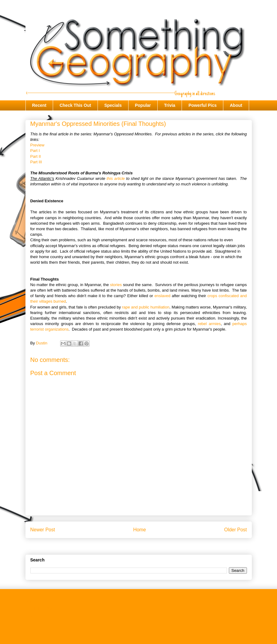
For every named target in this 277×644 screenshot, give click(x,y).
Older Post (236, 530)
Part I (35, 151)
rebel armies (209, 324)
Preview (37, 145)
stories (116, 285)
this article (115, 178)
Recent (39, 105)
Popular (143, 105)
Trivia (170, 105)
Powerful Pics (202, 105)
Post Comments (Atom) (151, 545)
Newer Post (43, 530)
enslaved (162, 296)
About (236, 105)
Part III (36, 162)
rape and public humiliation (146, 307)
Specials (113, 105)
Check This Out (75, 105)
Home (140, 530)
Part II (36, 156)
